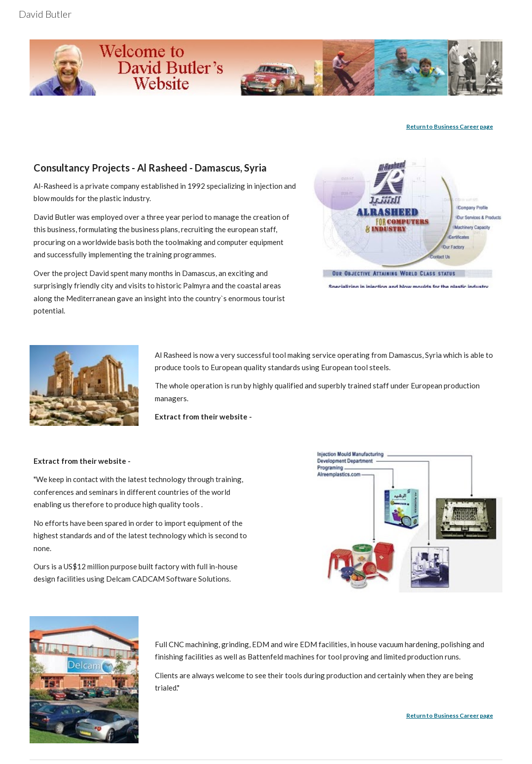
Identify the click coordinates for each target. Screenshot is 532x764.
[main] (266, 127)
